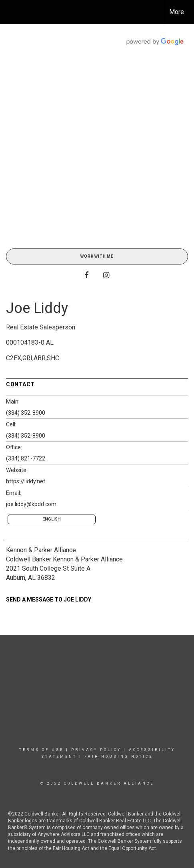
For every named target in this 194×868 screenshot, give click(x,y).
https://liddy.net (26, 481)
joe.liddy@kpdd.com (31, 504)
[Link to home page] (13, 12)
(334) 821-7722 (26, 458)
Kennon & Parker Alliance (41, 550)
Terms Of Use (41, 750)
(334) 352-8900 (26, 413)
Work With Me (97, 256)
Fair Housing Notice (119, 757)
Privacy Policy (96, 750)
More (177, 12)
